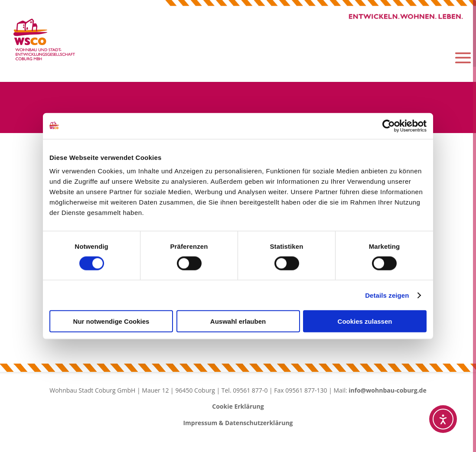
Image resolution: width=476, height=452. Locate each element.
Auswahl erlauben (238, 321)
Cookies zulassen (365, 321)
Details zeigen (387, 295)
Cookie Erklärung (238, 408)
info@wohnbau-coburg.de (388, 391)
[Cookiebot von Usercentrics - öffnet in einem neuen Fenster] (389, 126)
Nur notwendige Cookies (111, 321)
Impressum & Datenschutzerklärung (238, 424)
